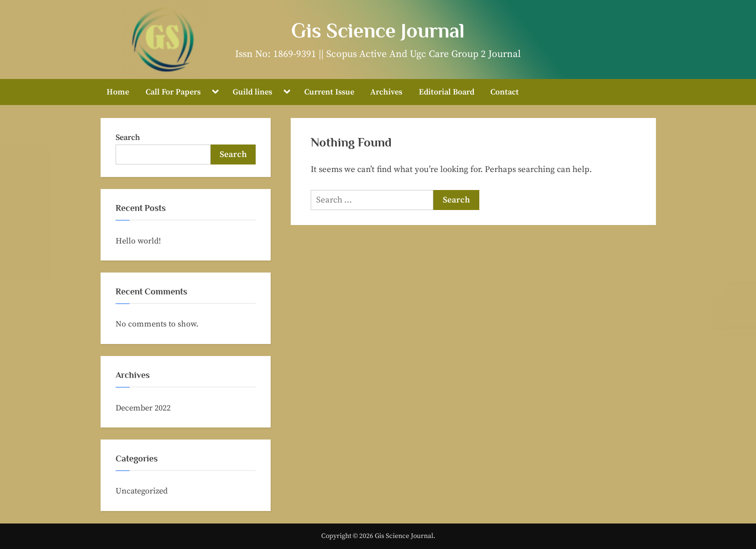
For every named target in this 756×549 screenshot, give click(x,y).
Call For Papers (173, 92)
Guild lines (252, 92)
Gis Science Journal (378, 30)
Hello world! (138, 241)
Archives (386, 92)
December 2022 (143, 408)
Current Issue (329, 92)
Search (128, 137)
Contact (505, 92)
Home (118, 92)
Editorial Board (447, 92)
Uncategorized (142, 491)
